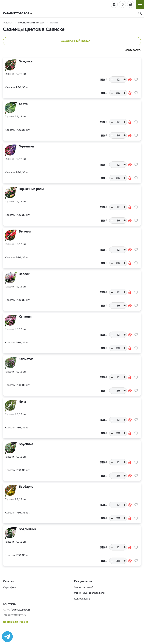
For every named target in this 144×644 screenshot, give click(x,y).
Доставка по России (15, 622)
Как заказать (82, 599)
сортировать (133, 50)
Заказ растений (84, 587)
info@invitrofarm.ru (15, 615)
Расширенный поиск (72, 41)
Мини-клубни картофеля (89, 593)
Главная (8, 23)
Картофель (10, 587)
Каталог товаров (17, 13)
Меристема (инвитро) (32, 23)
